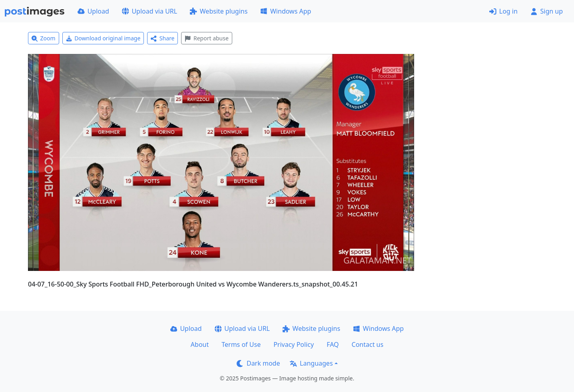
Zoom (44, 38)
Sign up (547, 11)
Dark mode (258, 363)
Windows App (286, 11)
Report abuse (206, 38)
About (200, 344)
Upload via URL (149, 11)
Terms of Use (241, 344)
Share (162, 38)
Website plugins (219, 11)
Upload (93, 11)
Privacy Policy (294, 344)
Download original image (103, 38)
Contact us (368, 344)
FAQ (333, 344)
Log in (503, 11)
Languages (311, 363)
